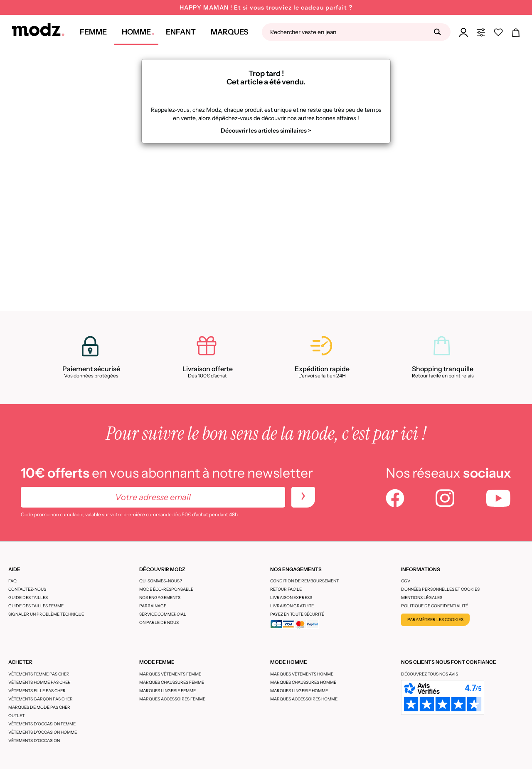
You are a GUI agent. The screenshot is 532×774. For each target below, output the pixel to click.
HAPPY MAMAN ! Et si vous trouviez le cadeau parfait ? (266, 7)
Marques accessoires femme (172, 699)
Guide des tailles (28, 598)
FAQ (12, 581)
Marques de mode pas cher (39, 707)
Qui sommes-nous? (161, 581)
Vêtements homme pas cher (39, 682)
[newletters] (303, 497)
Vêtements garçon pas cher (41, 699)
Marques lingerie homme (299, 691)
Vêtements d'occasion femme (42, 724)
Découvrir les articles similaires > (266, 131)
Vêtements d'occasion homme (43, 732)
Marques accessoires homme (304, 699)
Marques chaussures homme (303, 682)
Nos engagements (160, 598)
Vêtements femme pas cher (39, 674)
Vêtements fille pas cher (37, 691)
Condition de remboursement (304, 581)
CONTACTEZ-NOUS (27, 589)
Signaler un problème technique (46, 614)
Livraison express (291, 598)
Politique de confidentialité (435, 606)
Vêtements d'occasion (34, 741)
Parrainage (153, 606)
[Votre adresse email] (153, 497)
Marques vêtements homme (302, 674)
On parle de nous (159, 622)
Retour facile (286, 589)
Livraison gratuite (292, 606)
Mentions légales (422, 598)
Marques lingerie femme (167, 691)
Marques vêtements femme (170, 674)
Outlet (16, 716)
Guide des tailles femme (36, 606)
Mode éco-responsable (166, 589)
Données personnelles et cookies (440, 589)
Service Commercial (163, 614)
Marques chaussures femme (172, 682)
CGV (406, 581)
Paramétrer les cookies (435, 620)
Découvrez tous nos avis (430, 674)
